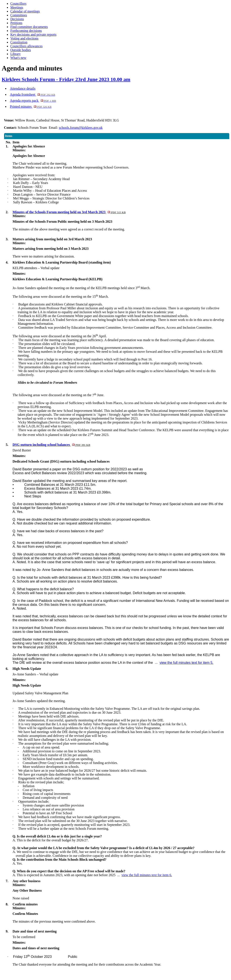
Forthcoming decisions (26, 31)
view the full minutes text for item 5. (186, 663)
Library (16, 54)
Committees (19, 15)
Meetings (17, 7)
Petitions (16, 23)
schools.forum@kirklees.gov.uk (81, 128)
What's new (18, 58)
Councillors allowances (26, 46)
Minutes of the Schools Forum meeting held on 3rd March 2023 (69, 212)
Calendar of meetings (25, 11)
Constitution (19, 42)
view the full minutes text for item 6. (147, 875)
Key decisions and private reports (33, 35)
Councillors (18, 4)
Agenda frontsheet (33, 94)
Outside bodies (21, 50)
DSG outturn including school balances (51, 445)
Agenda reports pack (33, 100)
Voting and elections (24, 38)
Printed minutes (31, 107)
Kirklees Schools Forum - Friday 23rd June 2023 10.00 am (66, 79)
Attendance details (23, 88)
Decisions (17, 19)
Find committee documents (29, 27)
